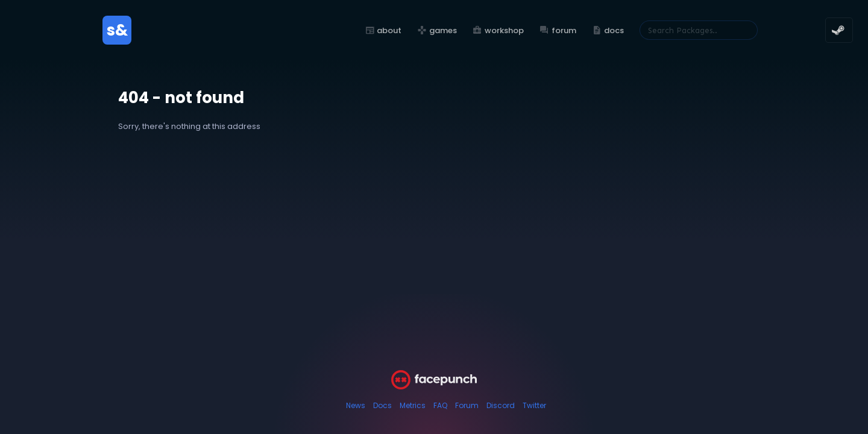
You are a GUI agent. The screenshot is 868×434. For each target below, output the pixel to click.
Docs (382, 405)
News (356, 405)
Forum (467, 405)
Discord (501, 405)
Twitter (534, 405)
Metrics (413, 405)
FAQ (440, 405)
